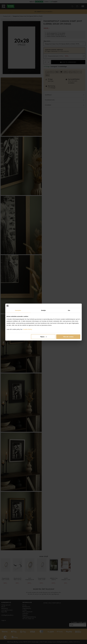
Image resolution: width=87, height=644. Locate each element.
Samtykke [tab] (18, 310)
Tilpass (43, 337)
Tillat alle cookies (68, 337)
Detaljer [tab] (43, 310)
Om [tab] (69, 310)
